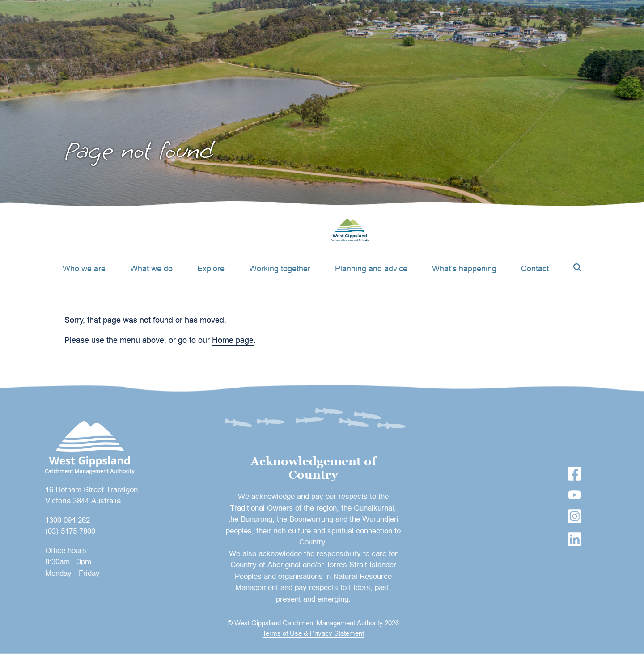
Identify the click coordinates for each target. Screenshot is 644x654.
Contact (535, 268)
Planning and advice (371, 268)
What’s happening (464, 268)
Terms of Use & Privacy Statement (313, 633)
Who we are (84, 268)
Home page (233, 340)
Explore (211, 268)
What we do (151, 268)
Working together (280, 268)
